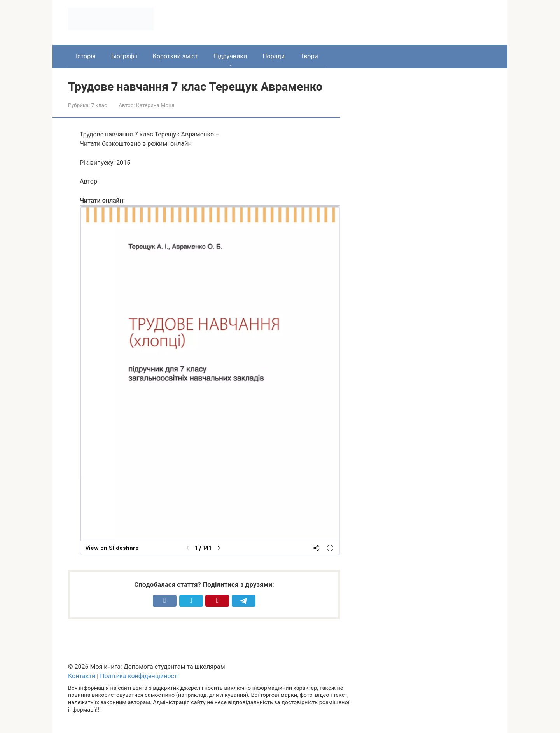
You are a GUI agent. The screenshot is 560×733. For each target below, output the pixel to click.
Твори (309, 56)
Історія (86, 56)
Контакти (82, 676)
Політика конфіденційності (139, 676)
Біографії (124, 56)
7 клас (99, 105)
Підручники (230, 56)
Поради (274, 56)
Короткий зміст (175, 56)
